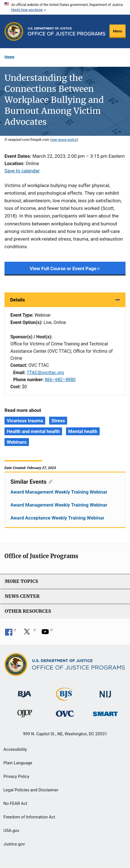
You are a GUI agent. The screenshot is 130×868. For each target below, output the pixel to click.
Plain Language (18, 763)
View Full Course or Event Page (65, 268)
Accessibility (15, 749)
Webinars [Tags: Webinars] (17, 442)
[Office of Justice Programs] (14, 31)
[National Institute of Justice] (105, 692)
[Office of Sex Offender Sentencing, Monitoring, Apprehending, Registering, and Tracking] (105, 712)
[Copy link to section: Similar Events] (50, 481)
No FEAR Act (15, 803)
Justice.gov (14, 844)
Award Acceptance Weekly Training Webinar (57, 518)
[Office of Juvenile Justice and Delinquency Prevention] (25, 715)
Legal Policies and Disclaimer (31, 790)
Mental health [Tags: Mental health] (83, 431)
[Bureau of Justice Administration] (25, 691)
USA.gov (11, 831)
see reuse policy (64, 140)
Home (9, 57)
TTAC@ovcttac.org (45, 373)
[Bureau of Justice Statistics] (65, 698)
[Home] (67, 31)
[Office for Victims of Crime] (65, 713)
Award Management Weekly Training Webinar (59, 492)
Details (18, 300)
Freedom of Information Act (29, 817)
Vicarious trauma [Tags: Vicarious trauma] (25, 421)
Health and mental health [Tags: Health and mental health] (33, 431)
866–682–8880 (60, 380)
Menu (118, 31)
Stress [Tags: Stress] (58, 421)
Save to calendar (22, 171)
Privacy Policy (16, 776)
